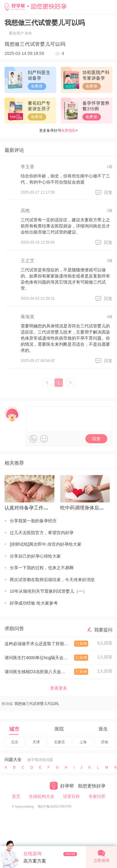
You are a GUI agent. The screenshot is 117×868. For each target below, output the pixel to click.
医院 (59, 729)
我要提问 (103, 630)
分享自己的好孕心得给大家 (35, 556)
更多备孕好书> (58, 130)
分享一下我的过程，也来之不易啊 (42, 568)
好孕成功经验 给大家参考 (34, 603)
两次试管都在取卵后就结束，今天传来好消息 (52, 580)
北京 (15, 742)
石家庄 (60, 742)
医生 (103, 729)
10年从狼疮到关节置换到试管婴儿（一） (48, 591)
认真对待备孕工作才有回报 (28, 508)
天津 (36, 742)
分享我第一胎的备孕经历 (33, 521)
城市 (14, 729)
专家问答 (97, 796)
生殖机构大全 (42, 796)
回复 (108, 192)
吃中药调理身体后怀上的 (84, 508)
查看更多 (59, 688)
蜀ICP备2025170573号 (55, 806)
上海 (83, 742)
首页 (16, 796)
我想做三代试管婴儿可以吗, (37, 704)
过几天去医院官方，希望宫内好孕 (42, 533)
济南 (105, 742)
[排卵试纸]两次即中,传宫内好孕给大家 (46, 544)
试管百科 (71, 796)
